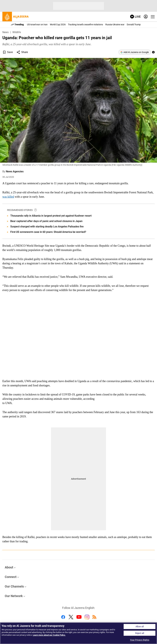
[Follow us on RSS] (94, 618)
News (5, 32)
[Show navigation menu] (153, 17)
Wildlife (17, 32)
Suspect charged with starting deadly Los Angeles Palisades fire (47, 227)
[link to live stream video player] (135, 17)
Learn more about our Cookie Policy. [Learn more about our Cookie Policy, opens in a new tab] (49, 635)
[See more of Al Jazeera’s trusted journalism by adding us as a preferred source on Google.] (153, 52)
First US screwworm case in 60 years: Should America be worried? (48, 232)
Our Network (14, 596)
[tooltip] (36, 210)
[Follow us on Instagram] (87, 618)
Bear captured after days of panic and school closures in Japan (46, 221)
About (9, 567)
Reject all (140, 633)
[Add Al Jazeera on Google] (135, 52)
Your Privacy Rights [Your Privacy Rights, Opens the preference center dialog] (140, 640)
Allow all (140, 626)
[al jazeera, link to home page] (16, 17)
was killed (8, 197)
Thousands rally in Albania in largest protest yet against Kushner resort (51, 216)
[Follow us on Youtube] (79, 618)
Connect (11, 577)
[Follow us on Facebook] (63, 618)
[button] (4, 52)
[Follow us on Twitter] (71, 618)
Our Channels (14, 586)
